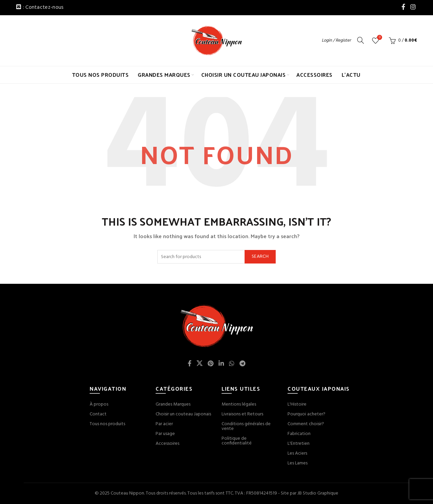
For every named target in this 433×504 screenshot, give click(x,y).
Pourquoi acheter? (306, 414)
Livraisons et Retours (242, 414)
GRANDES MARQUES (164, 75)
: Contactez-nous (44, 7)
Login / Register (336, 40)
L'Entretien (299, 444)
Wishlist (379, 38)
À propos (99, 404)
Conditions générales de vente (246, 426)
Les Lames (298, 463)
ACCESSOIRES (314, 75)
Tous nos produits (107, 424)
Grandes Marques (173, 404)
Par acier (164, 424)
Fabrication (299, 434)
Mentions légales (239, 404)
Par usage (165, 434)
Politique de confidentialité (237, 441)
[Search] (361, 40)
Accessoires (167, 444)
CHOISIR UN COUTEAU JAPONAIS (244, 75)
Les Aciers (297, 453)
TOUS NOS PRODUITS (100, 75)
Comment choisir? (306, 424)
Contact (98, 414)
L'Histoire (297, 404)
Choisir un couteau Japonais (183, 414)
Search (260, 257)
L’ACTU (351, 75)
